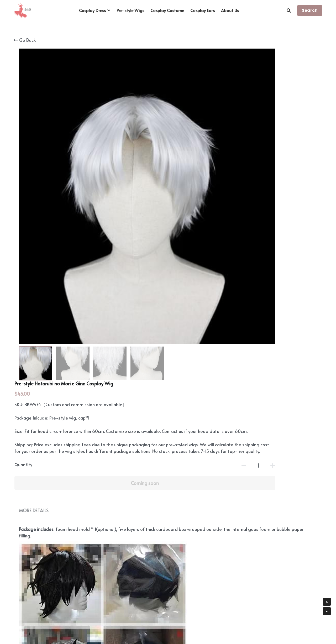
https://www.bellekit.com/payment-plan (208, 537)
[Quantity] (265, 160)
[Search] (289, 10)
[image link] (23, 10)
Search (310, 10)
